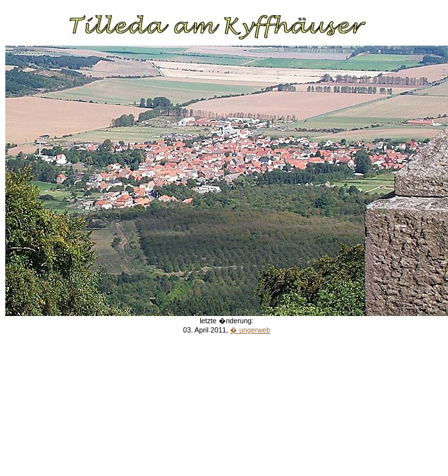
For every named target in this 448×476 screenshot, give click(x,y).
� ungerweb (250, 330)
